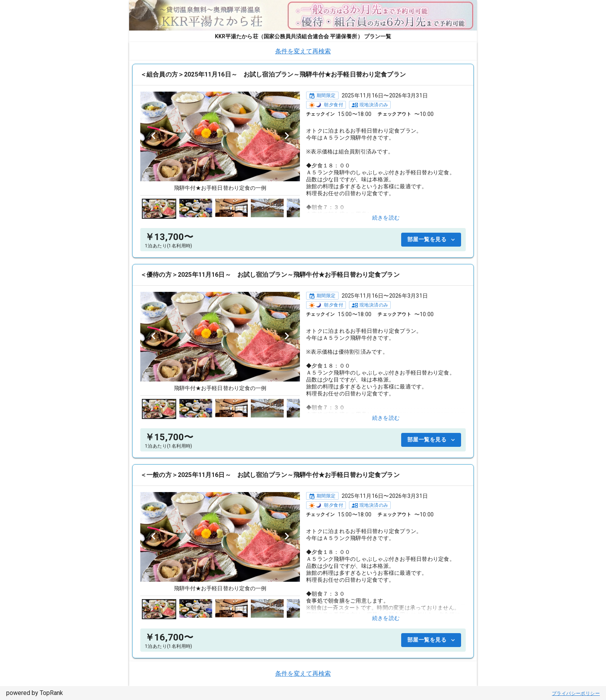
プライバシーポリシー (576, 693)
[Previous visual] (153, 136)
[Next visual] (287, 136)
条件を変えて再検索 (303, 51)
